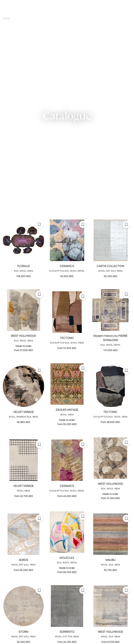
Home (6, 18)
